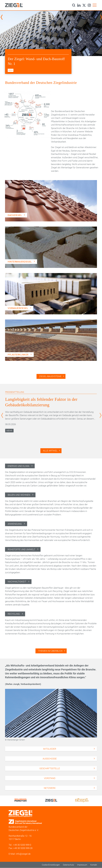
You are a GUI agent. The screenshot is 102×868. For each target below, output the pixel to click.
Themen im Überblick (50, 651)
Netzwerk (50, 788)
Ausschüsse (50, 759)
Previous (2, 17)
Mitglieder (50, 749)
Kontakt (94, 865)
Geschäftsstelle (50, 768)
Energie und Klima (19, 466)
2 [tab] (50, 13)
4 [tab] (54, 13)
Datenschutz (68, 865)
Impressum (82, 865)
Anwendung (15, 524)
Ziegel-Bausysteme (50, 376)
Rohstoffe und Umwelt (21, 549)
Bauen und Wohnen (19, 495)
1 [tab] (48, 13)
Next (101, 17)
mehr (11, 70)
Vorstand (50, 778)
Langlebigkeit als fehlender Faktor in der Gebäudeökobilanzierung (41, 402)
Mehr (9, 431)
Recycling (14, 614)
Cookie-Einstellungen (51, 865)
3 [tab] (52, 13)
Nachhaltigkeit (17, 582)
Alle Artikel (50, 451)
